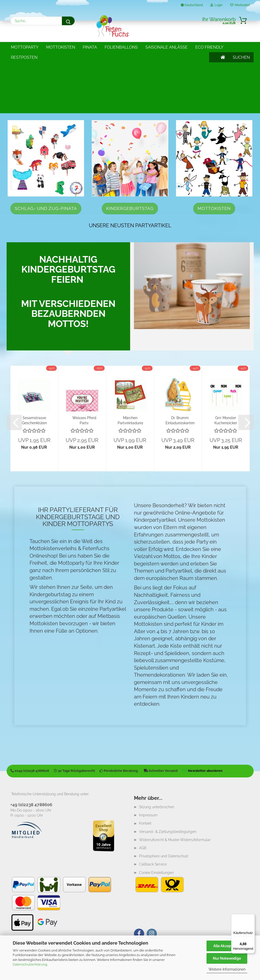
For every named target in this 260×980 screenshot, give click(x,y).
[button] (14, 422)
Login (216, 5)
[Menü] (252, 917)
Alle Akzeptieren (227, 946)
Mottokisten (61, 47)
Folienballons (121, 47)
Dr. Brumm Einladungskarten (180, 420)
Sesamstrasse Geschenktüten (34, 420)
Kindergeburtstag (130, 208)
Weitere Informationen (227, 969)
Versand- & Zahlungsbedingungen (168, 832)
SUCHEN (241, 47)
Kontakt (145, 823)
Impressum (148, 815)
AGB (143, 848)
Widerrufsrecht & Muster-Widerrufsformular (175, 840)
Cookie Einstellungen (156, 873)
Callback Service (153, 864)
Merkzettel (240, 5)
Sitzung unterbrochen (157, 807)
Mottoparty (25, 47)
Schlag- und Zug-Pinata (46, 208)
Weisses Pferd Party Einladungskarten (84, 420)
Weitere (154, 47)
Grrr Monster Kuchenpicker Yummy (226, 420)
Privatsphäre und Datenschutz (164, 856)
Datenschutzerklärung (30, 964)
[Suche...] (68, 21)
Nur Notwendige (227, 958)
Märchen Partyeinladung (130, 420)
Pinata (90, 47)
